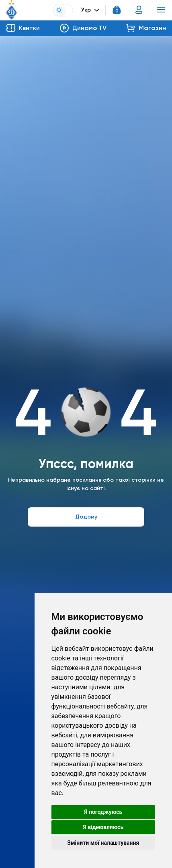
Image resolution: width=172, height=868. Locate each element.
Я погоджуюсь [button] (103, 812)
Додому (86, 517)
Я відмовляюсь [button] (103, 827)
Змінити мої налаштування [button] (103, 843)
